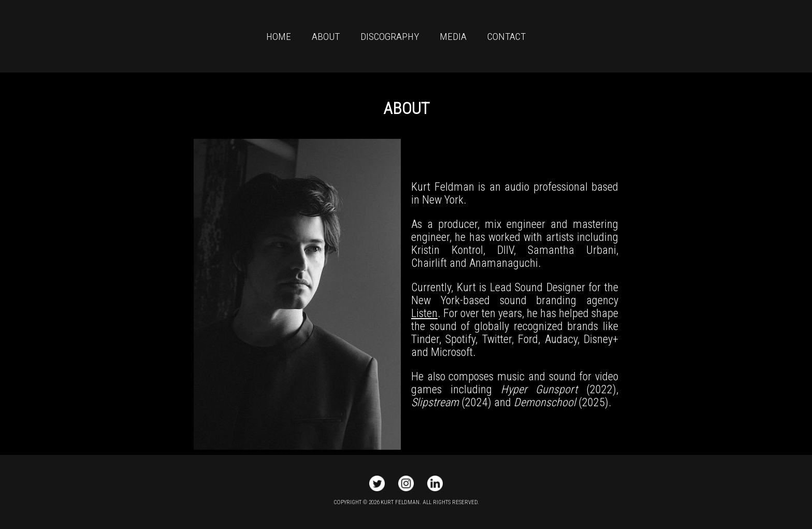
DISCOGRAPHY (390, 37)
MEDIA (453, 37)
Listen (424, 313)
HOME (279, 37)
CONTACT (506, 37)
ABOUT (326, 37)
